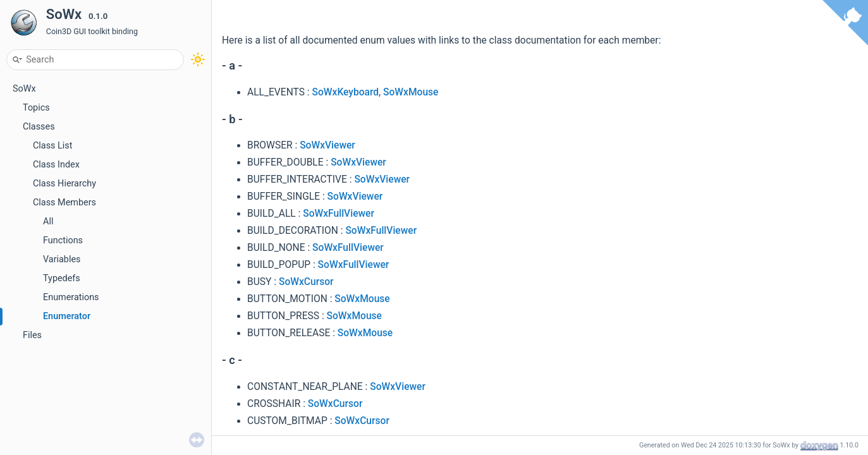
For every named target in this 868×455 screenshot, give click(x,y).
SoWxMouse (411, 92)
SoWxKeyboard (346, 92)
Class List (53, 146)
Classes (39, 127)
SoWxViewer (327, 145)
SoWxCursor (306, 282)
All (48, 221)
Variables (62, 259)
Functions (63, 240)
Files (32, 335)
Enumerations (71, 297)
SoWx (24, 89)
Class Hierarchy (64, 184)
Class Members (64, 203)
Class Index (56, 165)
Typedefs (62, 278)
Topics (36, 108)
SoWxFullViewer (339, 214)
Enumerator (67, 316)
